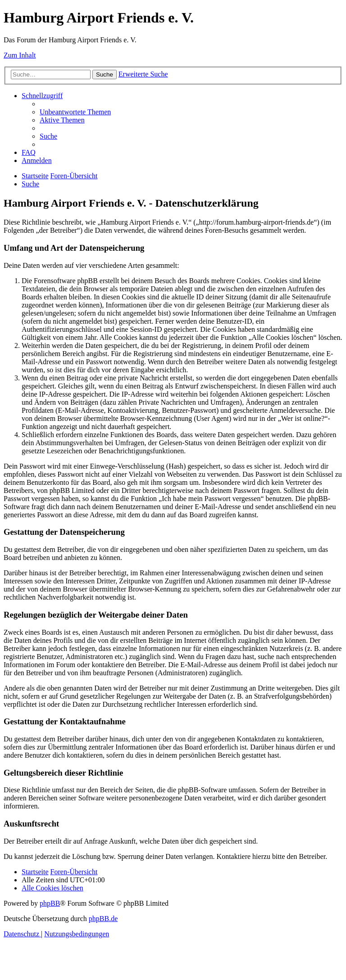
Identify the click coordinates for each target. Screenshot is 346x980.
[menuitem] (75, 112)
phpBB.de (103, 919)
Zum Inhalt (20, 55)
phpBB (50, 903)
